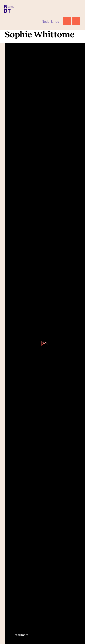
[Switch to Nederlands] (50, 21)
